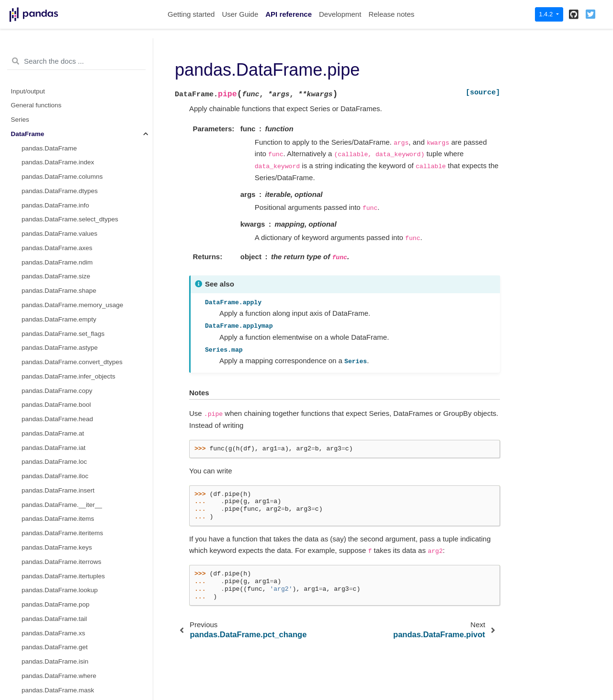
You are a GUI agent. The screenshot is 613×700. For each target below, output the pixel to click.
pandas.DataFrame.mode (58, 550)
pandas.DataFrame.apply (58, 93)
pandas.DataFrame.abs (55, 236)
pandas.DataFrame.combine (62, 65)
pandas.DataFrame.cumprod (63, 379)
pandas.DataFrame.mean (58, 507)
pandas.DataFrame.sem (56, 649)
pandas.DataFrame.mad (57, 478)
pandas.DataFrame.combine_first (69, 79)
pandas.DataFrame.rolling (59, 193)
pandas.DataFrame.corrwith (62, 307)
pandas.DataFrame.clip (55, 279)
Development (340, 14)
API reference (289, 14)
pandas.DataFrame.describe (62, 407)
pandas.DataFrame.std (54, 692)
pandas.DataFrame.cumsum (62, 393)
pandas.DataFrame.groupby (62, 179)
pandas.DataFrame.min (55, 535)
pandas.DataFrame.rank (57, 621)
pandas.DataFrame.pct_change (67, 564)
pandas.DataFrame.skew (57, 664)
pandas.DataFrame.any (55, 265)
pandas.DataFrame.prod (57, 578)
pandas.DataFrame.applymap (64, 108)
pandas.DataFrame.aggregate (65, 150)
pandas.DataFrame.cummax (62, 350)
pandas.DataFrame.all (53, 250)
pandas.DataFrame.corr (56, 293)
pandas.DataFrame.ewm (57, 222)
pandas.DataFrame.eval (56, 436)
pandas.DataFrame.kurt (56, 450)
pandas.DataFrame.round (58, 635)
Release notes (391, 14)
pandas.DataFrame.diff (54, 421)
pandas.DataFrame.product (61, 592)
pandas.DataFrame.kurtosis (61, 464)
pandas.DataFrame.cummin (62, 364)
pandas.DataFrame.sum (56, 678)
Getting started (191, 14)
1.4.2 (547, 14)
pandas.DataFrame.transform (64, 165)
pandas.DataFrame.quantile (62, 607)
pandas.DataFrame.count (58, 322)
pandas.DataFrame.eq (54, 51)
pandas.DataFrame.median (61, 521)
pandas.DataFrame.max (56, 493)
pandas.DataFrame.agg (56, 136)
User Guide (240, 14)
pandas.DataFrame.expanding (65, 207)
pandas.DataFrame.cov (55, 336)
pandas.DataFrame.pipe (58, 122)
